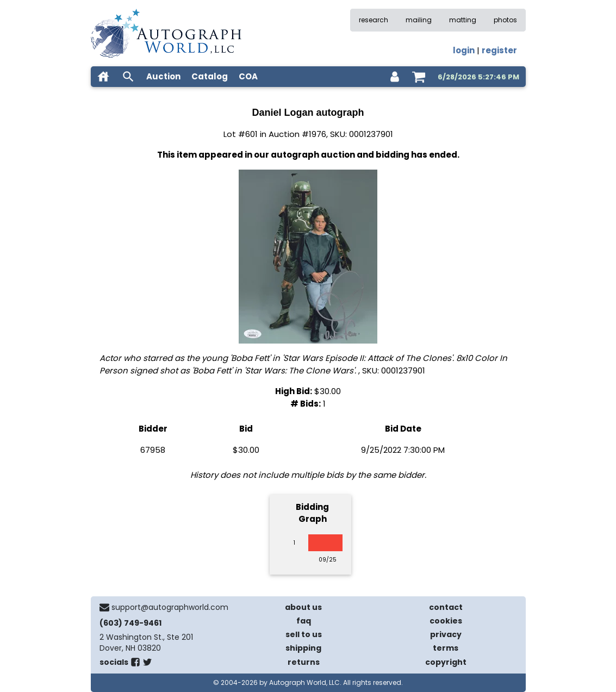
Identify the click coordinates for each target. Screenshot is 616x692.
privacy (446, 634)
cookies (446, 621)
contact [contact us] (446, 607)
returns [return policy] (304, 662)
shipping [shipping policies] (303, 648)
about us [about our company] (303, 607)
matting (463, 20)
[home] (103, 77)
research (374, 20)
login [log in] (464, 50)
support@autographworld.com (170, 607)
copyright (446, 662)
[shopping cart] (419, 77)
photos (505, 20)
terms (446, 648)
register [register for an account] (499, 50)
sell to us (304, 634)
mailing (419, 20)
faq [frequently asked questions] (304, 621)
